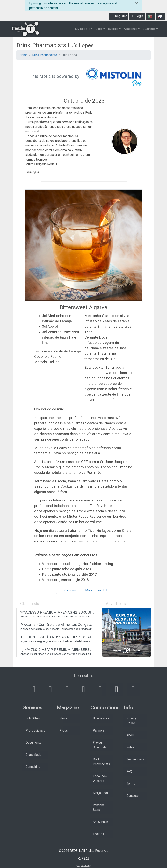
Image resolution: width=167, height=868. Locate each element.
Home (24, 55)
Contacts (133, 796)
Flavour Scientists (100, 745)
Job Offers (33, 718)
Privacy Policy (132, 721)
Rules (130, 747)
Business (149, 29)
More (87, 590)
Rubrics (113, 29)
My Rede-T (83, 29)
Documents (33, 743)
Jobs (99, 29)
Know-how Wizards (100, 778)
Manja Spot (100, 793)
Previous (67, 590)
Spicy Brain (100, 822)
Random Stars (98, 807)
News (63, 718)
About (131, 735)
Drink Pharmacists (45, 55)
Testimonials (135, 759)
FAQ (129, 771)
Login (137, 16)
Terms (131, 784)
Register (119, 16)
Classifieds (33, 755)
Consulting (33, 767)
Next (103, 590)
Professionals (35, 730)
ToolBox (98, 834)
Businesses (101, 718)
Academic (131, 29)
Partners (99, 730)
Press (64, 730)
